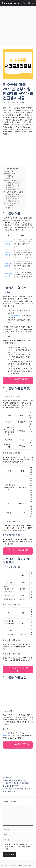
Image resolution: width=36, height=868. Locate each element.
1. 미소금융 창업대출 (12, 183)
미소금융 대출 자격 (10, 173)
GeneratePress (29, 865)
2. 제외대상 (9, 178)
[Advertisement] (18, 25)
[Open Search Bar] (24, 3)
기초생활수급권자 (14, 315)
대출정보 (8, 777)
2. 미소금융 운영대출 (12, 185)
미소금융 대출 (8, 171)
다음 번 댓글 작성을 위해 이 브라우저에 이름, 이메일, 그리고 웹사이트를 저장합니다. (18, 846)
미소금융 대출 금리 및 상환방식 (14, 192)
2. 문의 (8, 208)
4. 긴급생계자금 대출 (12, 189)
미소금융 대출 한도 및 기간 (13, 180)
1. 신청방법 (9, 206)
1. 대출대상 (9, 176)
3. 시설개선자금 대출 (12, 187)
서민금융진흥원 (21, 780)
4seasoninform (10, 3)
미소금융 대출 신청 (10, 203)
